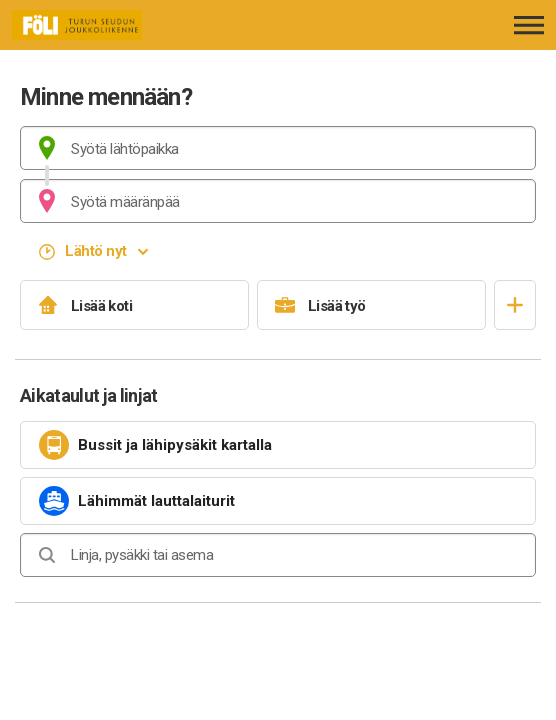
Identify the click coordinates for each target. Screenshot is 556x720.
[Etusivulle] (124, 25)
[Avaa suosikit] (515, 305)
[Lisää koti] (134, 305)
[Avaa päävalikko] (529, 25)
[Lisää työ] (371, 305)
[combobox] (278, 148)
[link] (278, 445)
